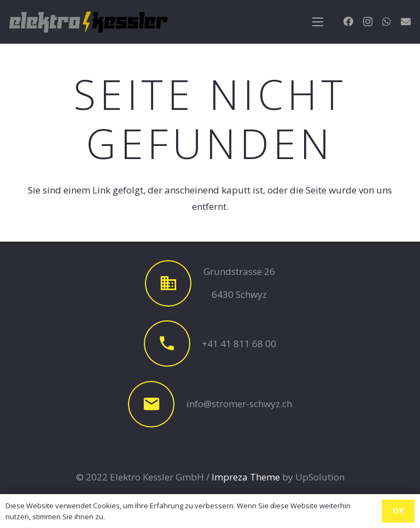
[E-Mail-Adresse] (406, 21)
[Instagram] (368, 22)
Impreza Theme (246, 477)
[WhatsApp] (387, 21)
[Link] (88, 22)
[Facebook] (348, 21)
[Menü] (317, 22)
